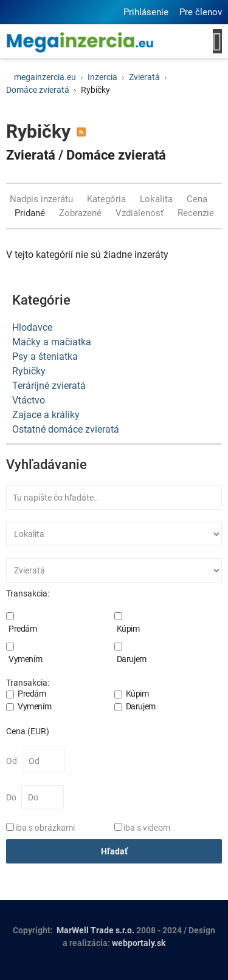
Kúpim (128, 629)
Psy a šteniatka (45, 357)
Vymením (25, 659)
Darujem (132, 659)
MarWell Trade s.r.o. (95, 930)
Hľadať (114, 851)
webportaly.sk (139, 943)
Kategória (108, 199)
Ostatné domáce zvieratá (66, 429)
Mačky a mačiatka (52, 342)
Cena (198, 199)
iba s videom (147, 828)
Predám (23, 629)
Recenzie (196, 213)
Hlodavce (32, 327)
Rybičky (29, 371)
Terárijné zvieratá (49, 386)
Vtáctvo (29, 400)
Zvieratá (31, 155)
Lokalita (157, 199)
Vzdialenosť (141, 213)
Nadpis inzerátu (43, 199)
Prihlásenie (146, 12)
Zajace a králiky (46, 415)
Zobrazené (81, 213)
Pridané (31, 213)
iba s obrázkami (45, 828)
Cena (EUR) (28, 731)
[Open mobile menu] (217, 41)
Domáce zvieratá (116, 155)
